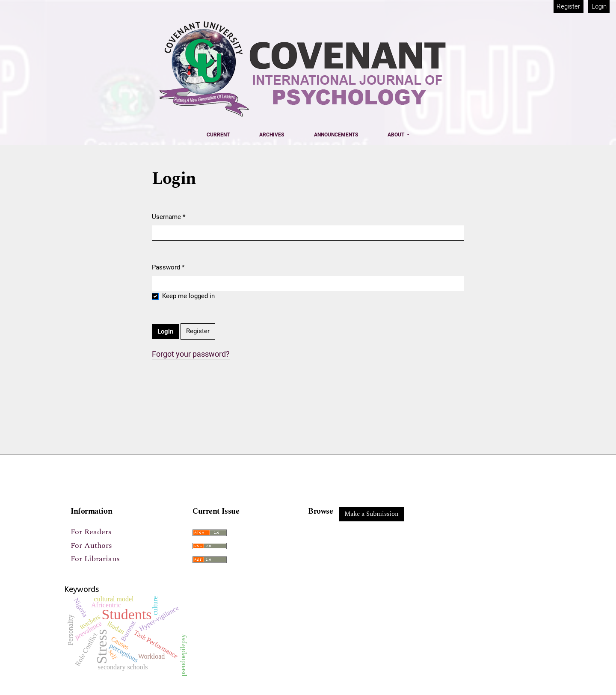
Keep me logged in (188, 296)
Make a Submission (372, 514)
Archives (272, 135)
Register (568, 6)
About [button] (397, 135)
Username (169, 216)
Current (218, 135)
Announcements (336, 135)
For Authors (91, 546)
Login (599, 6)
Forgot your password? (191, 354)
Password (168, 267)
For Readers (91, 532)
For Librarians (95, 559)
